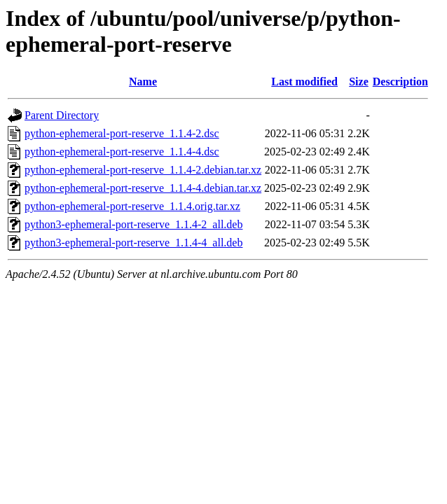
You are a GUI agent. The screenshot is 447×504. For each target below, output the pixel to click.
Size (359, 82)
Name (143, 82)
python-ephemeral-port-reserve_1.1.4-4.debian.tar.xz (143, 188)
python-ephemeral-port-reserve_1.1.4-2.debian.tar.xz (143, 170)
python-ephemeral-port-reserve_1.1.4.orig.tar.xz (132, 206)
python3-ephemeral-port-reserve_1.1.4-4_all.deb (133, 243)
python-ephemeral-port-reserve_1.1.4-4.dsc (122, 152)
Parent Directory (62, 115)
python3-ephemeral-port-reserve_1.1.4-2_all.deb (133, 224)
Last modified (304, 82)
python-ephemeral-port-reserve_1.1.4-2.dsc (122, 133)
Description (400, 82)
